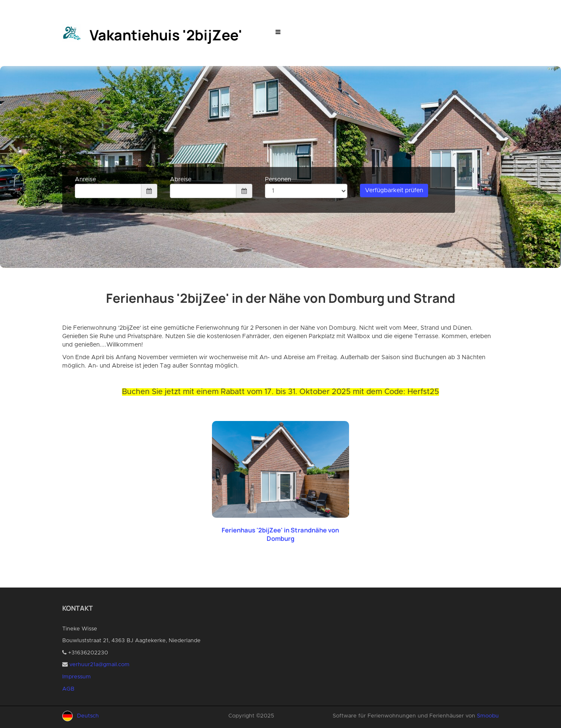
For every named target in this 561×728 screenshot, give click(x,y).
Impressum (77, 677)
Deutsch (88, 716)
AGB (68, 689)
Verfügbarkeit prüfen (394, 191)
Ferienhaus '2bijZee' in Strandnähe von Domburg (280, 534)
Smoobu (488, 716)
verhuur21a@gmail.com (99, 665)
